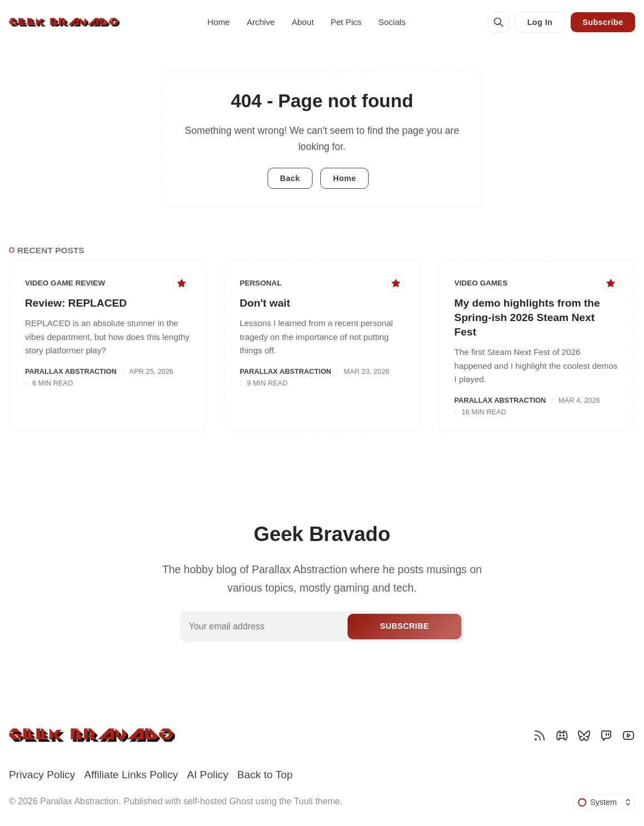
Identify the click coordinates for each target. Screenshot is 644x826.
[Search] (499, 22)
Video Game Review (65, 283)
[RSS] (540, 735)
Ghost (241, 801)
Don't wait (265, 303)
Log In (540, 22)
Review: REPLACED (76, 303)
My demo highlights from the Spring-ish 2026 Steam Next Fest (527, 317)
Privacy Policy (42, 775)
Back (290, 178)
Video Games (481, 283)
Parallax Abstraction (71, 371)
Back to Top (265, 775)
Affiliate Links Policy (131, 775)
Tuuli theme (317, 801)
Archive (261, 22)
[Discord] (562, 735)
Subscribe (603, 22)
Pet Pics (346, 22)
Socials (392, 22)
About (303, 22)
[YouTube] (628, 735)
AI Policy (208, 775)
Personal (261, 283)
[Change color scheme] (604, 802)
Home (219, 22)
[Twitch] (606, 735)
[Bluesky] (584, 735)
